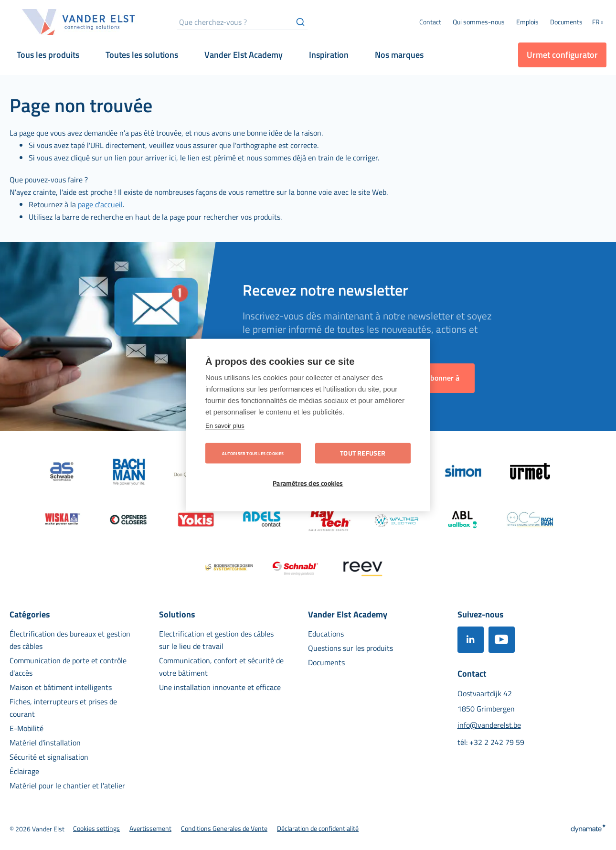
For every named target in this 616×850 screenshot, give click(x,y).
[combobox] (242, 22)
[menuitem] (479, 22)
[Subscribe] (440, 378)
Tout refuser (363, 453)
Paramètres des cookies (308, 483)
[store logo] (79, 22)
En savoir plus (225, 426)
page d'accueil (100, 204)
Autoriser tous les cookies (253, 453)
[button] (599, 23)
